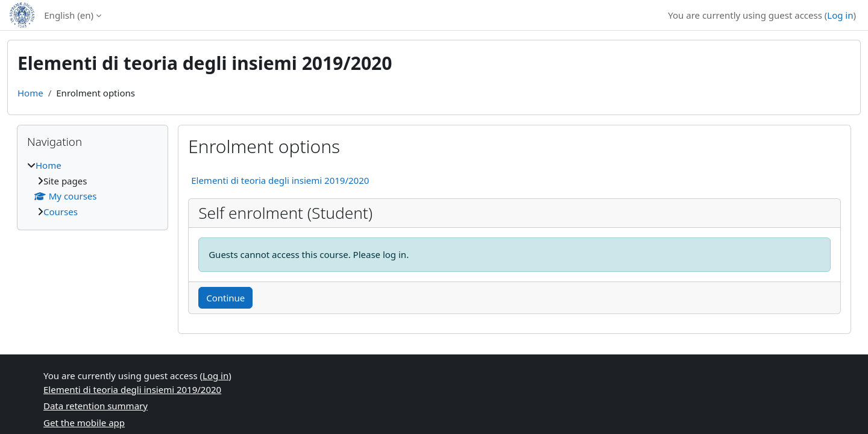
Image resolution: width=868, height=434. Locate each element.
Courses (61, 212)
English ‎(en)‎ (69, 15)
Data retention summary (96, 406)
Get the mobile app (84, 423)
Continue (225, 298)
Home (30, 93)
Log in (840, 15)
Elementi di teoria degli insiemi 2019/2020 (280, 180)
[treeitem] (93, 188)
